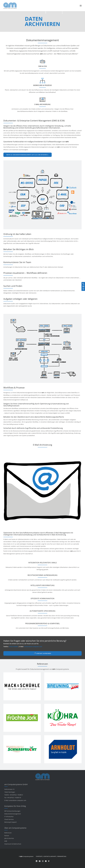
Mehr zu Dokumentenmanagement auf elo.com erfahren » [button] (28, 155)
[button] (81, 6)
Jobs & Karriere (9, 838)
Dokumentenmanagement (13, 814)
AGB (6, 841)
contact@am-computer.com (33, 647)
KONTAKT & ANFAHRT (50, 856)
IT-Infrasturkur (9, 817)
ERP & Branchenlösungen (12, 811)
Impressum (8, 844)
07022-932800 (13, 647)
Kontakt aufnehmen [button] (44, 653)
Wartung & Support (10, 822)
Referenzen (8, 833)
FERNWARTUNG (62, 856)
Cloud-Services (9, 819)
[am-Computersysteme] (10, 6)
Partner (7, 836)
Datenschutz (17, 844)
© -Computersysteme (26, 856)
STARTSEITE (39, 856)
